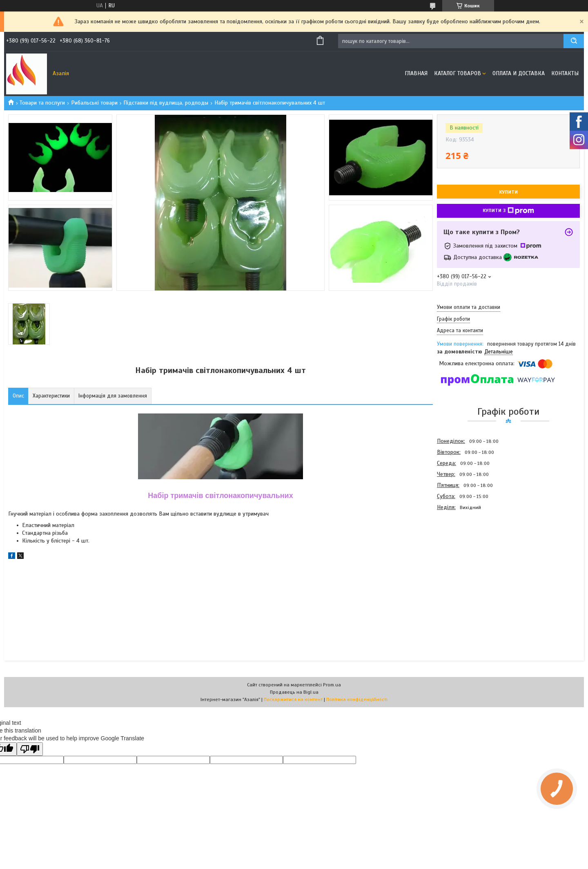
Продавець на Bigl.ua (294, 692)
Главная (416, 73)
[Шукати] (574, 41)
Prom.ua (332, 685)
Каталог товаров (458, 73)
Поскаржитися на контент (293, 699)
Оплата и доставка (519, 73)
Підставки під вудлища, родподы (166, 103)
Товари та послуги (42, 103)
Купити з (508, 211)
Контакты (565, 73)
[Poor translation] (30, 749)
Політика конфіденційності (357, 699)
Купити (508, 192)
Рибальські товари (94, 103)
